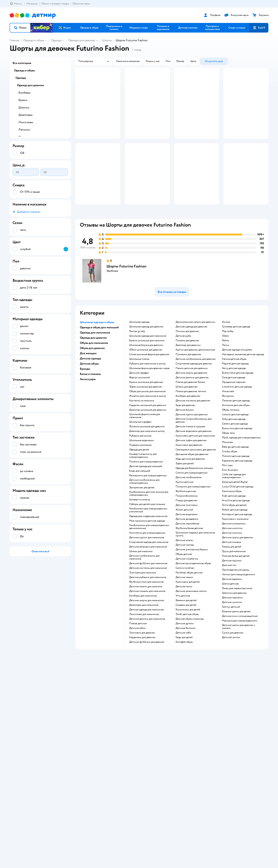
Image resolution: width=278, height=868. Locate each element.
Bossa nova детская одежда (237, 464)
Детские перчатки (232, 633)
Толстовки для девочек (142, 668)
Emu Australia (230, 506)
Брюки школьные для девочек (146, 418)
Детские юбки (137, 664)
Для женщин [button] (88, 389)
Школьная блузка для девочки (146, 381)
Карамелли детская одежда (237, 496)
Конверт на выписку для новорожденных (143, 491)
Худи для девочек (185, 441)
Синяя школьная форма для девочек (149, 390)
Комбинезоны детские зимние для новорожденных (149, 529)
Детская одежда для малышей (146, 502)
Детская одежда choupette (237, 385)
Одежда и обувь (34, 40)
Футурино (228, 432)
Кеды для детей (184, 673)
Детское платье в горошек (190, 462)
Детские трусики (232, 596)
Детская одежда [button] (90, 394)
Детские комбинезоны (189, 513)
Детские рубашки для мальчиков (148, 613)
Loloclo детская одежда (235, 450)
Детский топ (229, 601)
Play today (228, 367)
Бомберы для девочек (188, 432)
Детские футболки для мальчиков (148, 599)
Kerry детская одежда (234, 404)
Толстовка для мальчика (143, 608)
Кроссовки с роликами (235, 555)
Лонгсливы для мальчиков (144, 650)
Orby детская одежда (234, 455)
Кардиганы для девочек (142, 673)
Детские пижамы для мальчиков (147, 627)
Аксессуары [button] (88, 415)
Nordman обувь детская (189, 608)
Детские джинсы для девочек (192, 413)
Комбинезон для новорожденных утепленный (148, 546)
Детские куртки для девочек (192, 450)
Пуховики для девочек (188, 390)
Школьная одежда (139, 358)
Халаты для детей (232, 582)
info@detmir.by (54, 793)
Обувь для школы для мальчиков (147, 427)
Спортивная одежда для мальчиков (149, 578)
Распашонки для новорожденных (148, 511)
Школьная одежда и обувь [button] (97, 358)
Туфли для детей (185, 499)
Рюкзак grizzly (137, 367)
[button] (20, 28)
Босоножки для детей (188, 645)
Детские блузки (185, 446)
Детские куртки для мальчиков (147, 573)
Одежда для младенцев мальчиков (148, 552)
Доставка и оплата (85, 708)
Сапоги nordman (185, 604)
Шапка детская (230, 619)
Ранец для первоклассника (237, 624)
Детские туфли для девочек (191, 476)
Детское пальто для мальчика (146, 622)
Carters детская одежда (235, 459)
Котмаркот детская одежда (237, 550)
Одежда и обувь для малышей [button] (99, 363)
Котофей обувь (184, 678)
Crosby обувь (230, 487)
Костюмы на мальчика (142, 436)
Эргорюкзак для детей (142, 523)
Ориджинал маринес (234, 418)
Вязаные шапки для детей (236, 647)
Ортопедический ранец (236, 606)
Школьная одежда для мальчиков (148, 372)
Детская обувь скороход (190, 655)
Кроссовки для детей (188, 618)
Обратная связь (83, 731)
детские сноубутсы (187, 594)
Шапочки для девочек (234, 629)
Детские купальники (234, 559)
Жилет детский (184, 545)
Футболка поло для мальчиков (146, 618)
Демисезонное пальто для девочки (195, 358)
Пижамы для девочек (187, 376)
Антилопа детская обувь (236, 441)
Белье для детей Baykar (235, 518)
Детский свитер (185, 581)
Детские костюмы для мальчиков (148, 604)
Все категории (22, 63)
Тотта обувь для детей (234, 541)
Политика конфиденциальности (93, 722)
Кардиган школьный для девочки (148, 441)
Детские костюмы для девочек (193, 436)
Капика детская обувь (234, 395)
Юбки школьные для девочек (146, 385)
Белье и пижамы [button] (90, 410)
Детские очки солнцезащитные (240, 652)
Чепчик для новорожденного (239, 610)
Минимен (228, 478)
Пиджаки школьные (140, 481)
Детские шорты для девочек (191, 409)
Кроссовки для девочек (189, 481)
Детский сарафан (139, 409)
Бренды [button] (85, 404)
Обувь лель (228, 469)
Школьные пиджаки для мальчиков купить (195, 570)
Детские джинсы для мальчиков (147, 655)
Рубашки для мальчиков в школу (147, 399)
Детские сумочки (232, 638)
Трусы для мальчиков (234, 587)
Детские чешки (184, 613)
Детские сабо (183, 668)
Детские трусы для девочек (238, 573)
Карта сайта (81, 735)
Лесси (226, 381)
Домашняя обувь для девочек (192, 490)
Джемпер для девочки (188, 381)
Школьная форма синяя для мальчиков (145, 451)
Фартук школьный (140, 413)
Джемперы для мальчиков (144, 641)
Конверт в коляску (140, 535)
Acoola (226, 358)
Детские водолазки (187, 550)
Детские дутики (185, 659)
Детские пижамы (232, 578)
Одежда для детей (139, 485)
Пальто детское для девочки (192, 404)
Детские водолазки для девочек (194, 467)
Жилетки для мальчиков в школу (148, 432)
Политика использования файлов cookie (97, 726)
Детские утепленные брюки (192, 585)
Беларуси (32, 778)
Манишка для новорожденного (240, 656)
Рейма (225, 376)
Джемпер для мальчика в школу (147, 467)
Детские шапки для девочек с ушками (239, 662)
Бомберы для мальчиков (143, 631)
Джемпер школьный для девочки (148, 446)
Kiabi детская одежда (234, 532)
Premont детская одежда (236, 492)
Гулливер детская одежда (236, 362)
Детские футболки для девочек (147, 678)
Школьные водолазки (141, 476)
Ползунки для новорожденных (193, 522)
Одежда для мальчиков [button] (95, 368)
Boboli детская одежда (235, 545)
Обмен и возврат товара (88, 713)
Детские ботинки (186, 664)
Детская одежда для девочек (191, 362)
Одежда (56, 40)
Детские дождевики (187, 555)
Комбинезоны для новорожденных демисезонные (149, 562)
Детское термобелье (187, 559)
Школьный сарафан (140, 458)
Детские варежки (232, 615)
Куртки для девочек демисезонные (195, 385)
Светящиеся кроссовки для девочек (196, 485)
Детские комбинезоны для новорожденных (144, 517)
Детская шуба (183, 372)
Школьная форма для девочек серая (149, 404)
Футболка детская (186, 527)
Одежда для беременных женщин (194, 504)
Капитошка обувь (232, 527)
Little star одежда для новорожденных (234, 512)
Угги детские (183, 631)
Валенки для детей (186, 636)
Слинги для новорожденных (192, 508)
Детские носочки (232, 569)
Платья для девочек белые (190, 418)
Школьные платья (139, 395)
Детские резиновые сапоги (191, 627)
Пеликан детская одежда (236, 436)
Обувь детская (184, 590)
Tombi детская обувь (187, 650)
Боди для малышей (140, 507)
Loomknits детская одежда (237, 422)
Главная (14, 40)
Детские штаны (184, 576)
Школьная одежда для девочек (146, 362)
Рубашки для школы (140, 471)
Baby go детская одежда (235, 483)
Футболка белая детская (189, 564)
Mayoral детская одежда (235, 399)
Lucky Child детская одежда (238, 522)
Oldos (225, 372)
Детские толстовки (187, 541)
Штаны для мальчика (141, 587)
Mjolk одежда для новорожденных (241, 473)
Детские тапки (184, 622)
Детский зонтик (231, 673)
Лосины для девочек (187, 367)
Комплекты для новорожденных (147, 569)
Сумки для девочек (233, 668)
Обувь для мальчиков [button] (94, 379)
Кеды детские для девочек (190, 495)
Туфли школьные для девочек (146, 422)
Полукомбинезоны (187, 532)
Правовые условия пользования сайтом (68, 774)
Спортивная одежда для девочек (194, 399)
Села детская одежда (234, 413)
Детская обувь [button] (89, 399)
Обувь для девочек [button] (92, 384)
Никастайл (228, 427)
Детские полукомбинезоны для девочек (194, 456)
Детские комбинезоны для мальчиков (144, 593)
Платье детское (138, 659)
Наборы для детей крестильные (147, 540)
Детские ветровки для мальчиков (148, 582)
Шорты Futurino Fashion (126, 302)
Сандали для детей (186, 641)
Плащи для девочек (187, 536)
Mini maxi (227, 501)
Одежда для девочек (82, 40)
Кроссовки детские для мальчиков (195, 471)
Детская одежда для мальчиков (146, 645)
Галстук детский (231, 643)
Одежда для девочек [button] (93, 373)
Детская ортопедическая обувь (193, 599)
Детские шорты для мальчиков (146, 636)
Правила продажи (84, 717)
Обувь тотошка (231, 446)
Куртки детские (184, 518)
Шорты (107, 40)
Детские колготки (232, 564)
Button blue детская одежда (238, 409)
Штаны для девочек (187, 422)
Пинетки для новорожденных (146, 497)
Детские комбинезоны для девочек (196, 395)
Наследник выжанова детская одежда (243, 390)
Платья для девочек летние (191, 427)
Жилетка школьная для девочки (147, 462)
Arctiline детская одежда (236, 536)
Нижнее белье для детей (236, 592)
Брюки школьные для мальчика (147, 376)
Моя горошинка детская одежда (147, 557)
